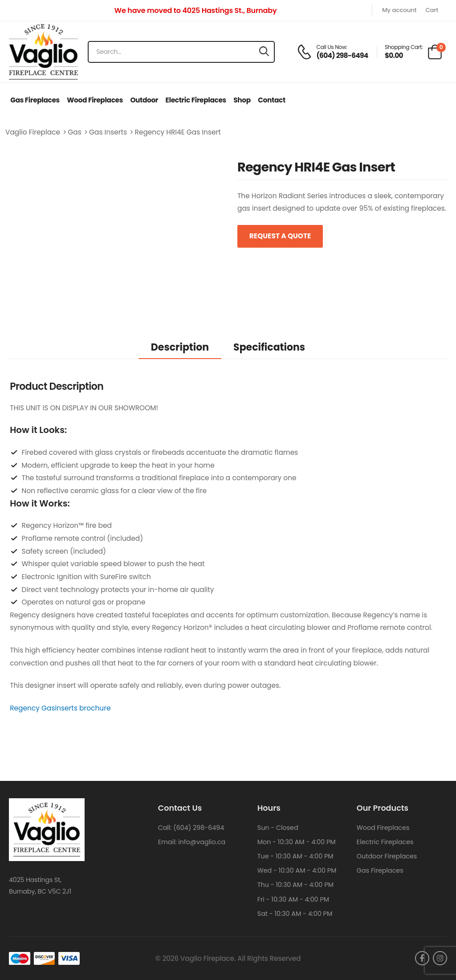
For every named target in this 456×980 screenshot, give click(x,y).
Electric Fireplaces (196, 100)
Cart (432, 10)
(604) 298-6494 (199, 828)
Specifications (269, 347)
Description (180, 347)
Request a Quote (280, 236)
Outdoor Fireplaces (387, 856)
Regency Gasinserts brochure (60, 708)
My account (399, 10)
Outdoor (144, 100)
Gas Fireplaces (35, 100)
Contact (271, 100)
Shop (242, 100)
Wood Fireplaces (95, 100)
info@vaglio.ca (202, 842)
